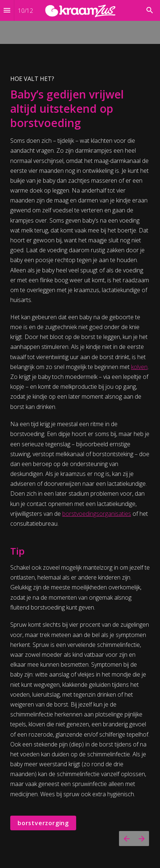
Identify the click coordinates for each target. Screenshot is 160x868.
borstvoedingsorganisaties (97, 514)
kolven (139, 367)
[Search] (150, 10)
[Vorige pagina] (126, 839)
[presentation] (80, 434)
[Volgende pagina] (142, 839)
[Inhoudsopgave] (7, 10)
